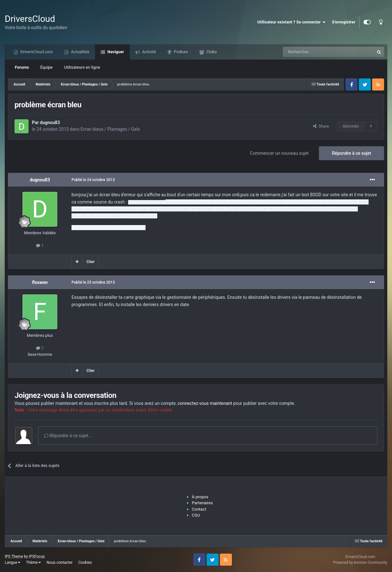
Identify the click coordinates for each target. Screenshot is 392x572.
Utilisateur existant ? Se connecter (291, 22)
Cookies (85, 563)
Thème (33, 563)
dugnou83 (50, 123)
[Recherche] (315, 52)
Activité (149, 52)
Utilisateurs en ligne (82, 67)
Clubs (211, 52)
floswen (40, 282)
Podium (181, 52)
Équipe (46, 67)
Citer (90, 262)
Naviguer (115, 52)
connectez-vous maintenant (205, 403)
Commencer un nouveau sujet (279, 153)
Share (321, 126)
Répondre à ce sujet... (68, 436)
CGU (196, 515)
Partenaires (202, 503)
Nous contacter (59, 563)
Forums (22, 67)
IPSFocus (37, 556)
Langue (12, 563)
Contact (199, 509)
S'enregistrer (344, 22)
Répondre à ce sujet (352, 153)
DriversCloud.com (36, 52)
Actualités (80, 52)
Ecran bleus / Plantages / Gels (110, 129)
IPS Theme (14, 556)
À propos (200, 497)
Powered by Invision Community (360, 563)
